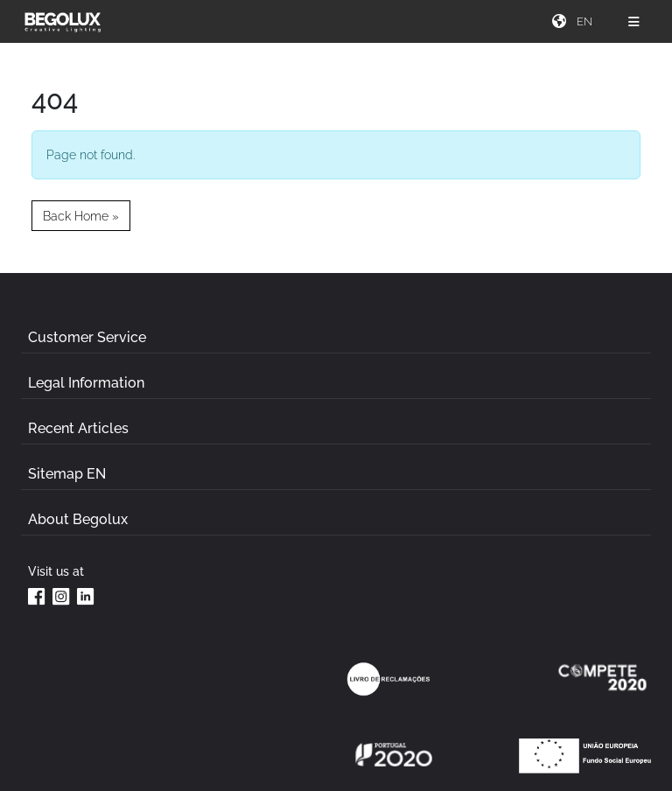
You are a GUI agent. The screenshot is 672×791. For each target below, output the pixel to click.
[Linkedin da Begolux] (86, 596)
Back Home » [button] (81, 216)
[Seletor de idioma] (586, 21)
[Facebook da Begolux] (37, 596)
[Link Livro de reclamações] (388, 679)
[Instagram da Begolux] (61, 596)
